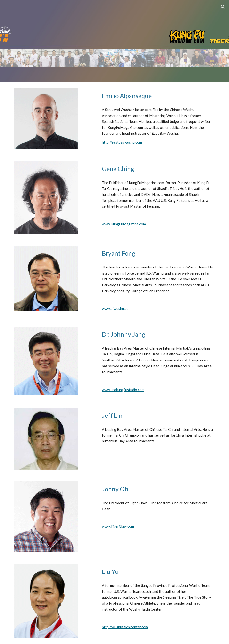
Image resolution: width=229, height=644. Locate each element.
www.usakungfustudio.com (123, 390)
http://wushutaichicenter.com (125, 627)
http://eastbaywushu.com (122, 142)
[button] (223, 7)
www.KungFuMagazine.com (124, 224)
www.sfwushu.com (117, 309)
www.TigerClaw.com (118, 526)
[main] (157, 96)
